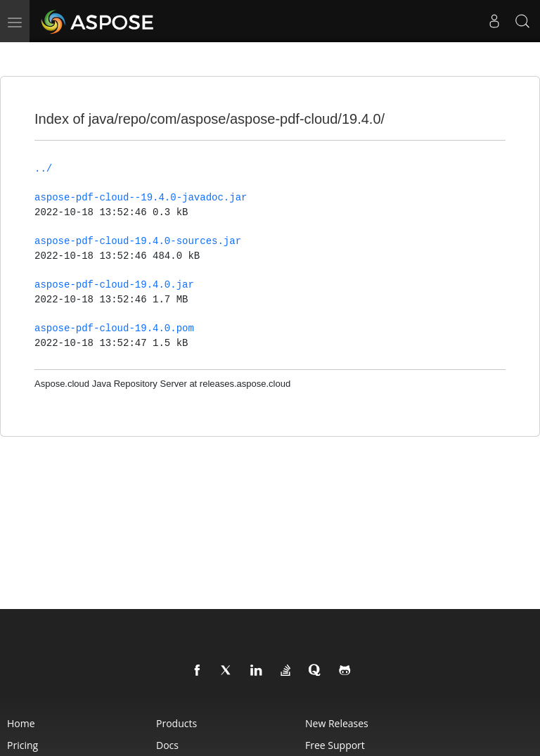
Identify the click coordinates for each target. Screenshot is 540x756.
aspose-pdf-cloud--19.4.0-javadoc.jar (141, 198)
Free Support (335, 745)
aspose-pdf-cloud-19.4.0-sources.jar (138, 241)
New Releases (337, 723)
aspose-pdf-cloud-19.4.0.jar (114, 285)
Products (176, 723)
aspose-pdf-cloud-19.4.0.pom (114, 328)
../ (43, 169)
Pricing (22, 745)
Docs (167, 745)
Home (21, 723)
